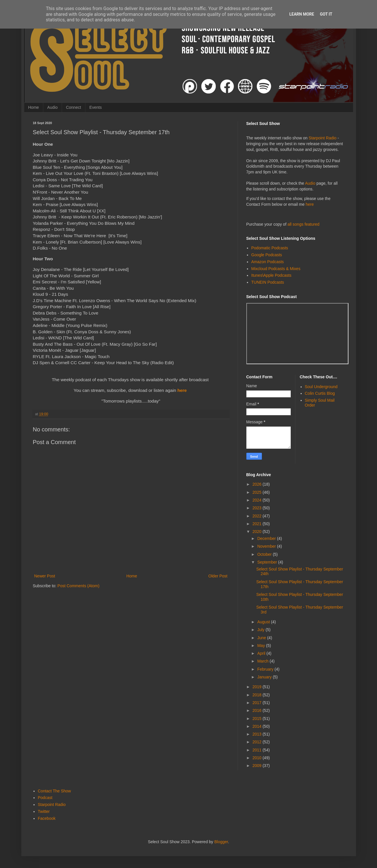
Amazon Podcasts (268, 262)
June (262, 638)
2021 (257, 524)
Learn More (302, 14)
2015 (257, 719)
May (262, 646)
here (182, 390)
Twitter (44, 811)
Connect (74, 107)
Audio (52, 107)
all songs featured (304, 224)
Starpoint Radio (323, 138)
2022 (257, 516)
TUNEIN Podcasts (268, 282)
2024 (257, 500)
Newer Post (45, 576)
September (268, 562)
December (267, 538)
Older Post (218, 576)
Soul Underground (321, 387)
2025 (257, 492)
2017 (257, 703)
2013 (257, 734)
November (267, 546)
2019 (257, 687)
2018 (257, 695)
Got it (326, 14)
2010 (257, 758)
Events (96, 107)
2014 (257, 726)
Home (34, 107)
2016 (257, 710)
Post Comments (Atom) (78, 586)
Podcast (45, 798)
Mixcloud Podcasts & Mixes (276, 269)
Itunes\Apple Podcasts (271, 275)
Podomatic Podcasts (270, 248)
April (262, 653)
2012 (257, 742)
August (264, 622)
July (261, 630)
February (266, 669)
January (265, 677)
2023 (257, 508)
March (263, 661)
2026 (257, 484)
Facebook (47, 818)
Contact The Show (54, 791)
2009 (257, 766)
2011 (257, 750)
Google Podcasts (267, 255)
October (265, 554)
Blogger (221, 842)
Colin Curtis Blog (320, 393)
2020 (257, 532)
